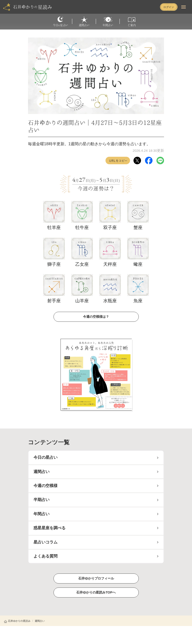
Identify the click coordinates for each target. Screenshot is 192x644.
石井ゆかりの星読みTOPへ (96, 592)
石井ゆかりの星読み (17, 621)
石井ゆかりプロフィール (96, 578)
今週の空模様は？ (96, 316)
